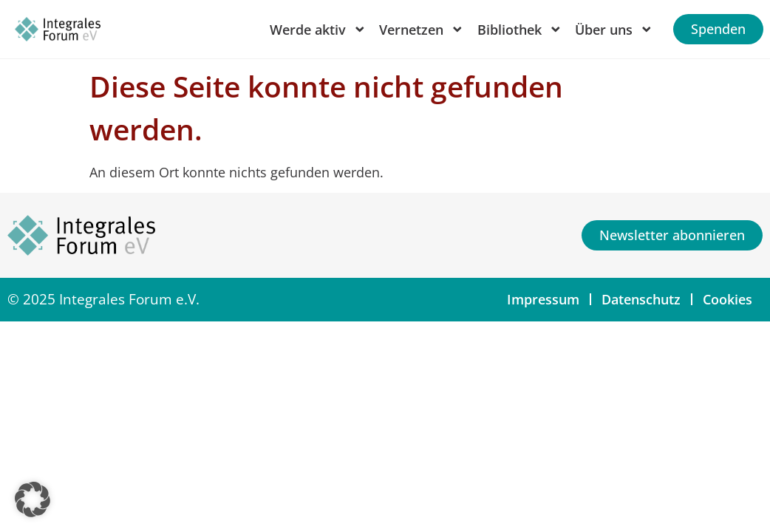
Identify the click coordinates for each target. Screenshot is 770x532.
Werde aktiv (318, 30)
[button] (33, 499)
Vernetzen (422, 30)
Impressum (543, 299)
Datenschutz (641, 299)
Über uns (614, 30)
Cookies (728, 299)
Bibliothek (520, 30)
